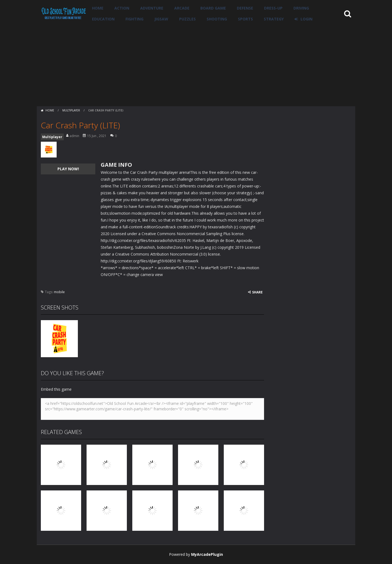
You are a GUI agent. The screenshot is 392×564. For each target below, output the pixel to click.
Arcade (182, 8)
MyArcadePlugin (207, 554)
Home (98, 8)
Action (122, 8)
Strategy (274, 19)
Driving (301, 8)
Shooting (217, 19)
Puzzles (187, 19)
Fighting (134, 19)
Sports (245, 19)
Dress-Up (273, 8)
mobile (59, 292)
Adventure (152, 8)
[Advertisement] (196, 65)
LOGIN (307, 19)
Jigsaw (161, 19)
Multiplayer (71, 110)
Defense (245, 8)
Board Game (213, 8)
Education (103, 19)
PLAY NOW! (68, 169)
